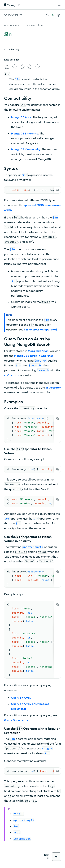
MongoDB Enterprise (25, 133)
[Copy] (58, 190)
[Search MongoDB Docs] (47, 15)
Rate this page (12, 60)
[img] (7, 67)
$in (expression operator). (41, 329)
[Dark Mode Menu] (58, 15)
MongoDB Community (26, 149)
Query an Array (21, 698)
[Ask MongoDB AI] (53, 15)
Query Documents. (16, 720)
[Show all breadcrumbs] (23, 25)
